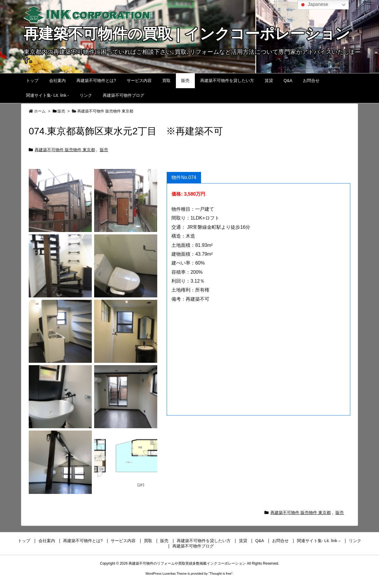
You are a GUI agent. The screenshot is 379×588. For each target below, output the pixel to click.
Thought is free (220, 573)
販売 (61, 111)
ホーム (40, 111)
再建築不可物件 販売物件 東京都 (105, 111)
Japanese (314, 5)
